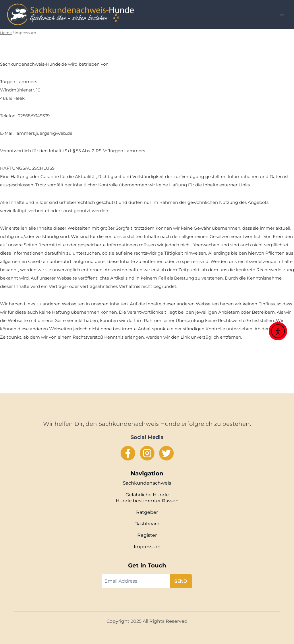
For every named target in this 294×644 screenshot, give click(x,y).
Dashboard (147, 524)
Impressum (147, 547)
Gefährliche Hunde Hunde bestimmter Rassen (147, 498)
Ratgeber (147, 512)
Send (181, 581)
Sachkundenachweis (147, 483)
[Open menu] (282, 14)
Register (147, 535)
